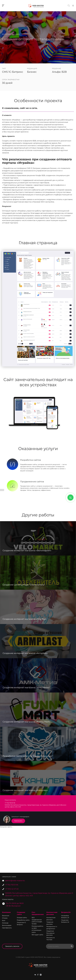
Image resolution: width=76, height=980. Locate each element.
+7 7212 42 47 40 (12, 889)
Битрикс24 (66, 912)
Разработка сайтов (31, 460)
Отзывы (5, 918)
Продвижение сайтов (32, 482)
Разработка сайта (23, 920)
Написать (18, 821)
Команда (5, 923)
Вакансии (6, 916)
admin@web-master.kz (15, 881)
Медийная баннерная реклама (50, 933)
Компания (6, 912)
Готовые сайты (22, 918)
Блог (4, 920)
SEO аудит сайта (37, 935)
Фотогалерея (7, 925)
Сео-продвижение (38, 913)
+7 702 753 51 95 (12, 885)
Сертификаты (7, 928)
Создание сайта (21, 913)
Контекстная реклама (52, 913)
